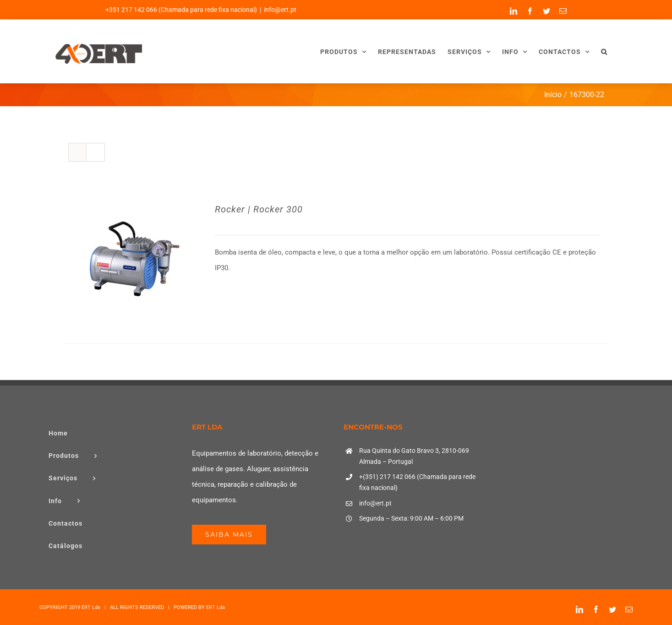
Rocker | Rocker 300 (259, 209)
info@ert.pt (280, 10)
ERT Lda (91, 607)
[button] (604, 52)
